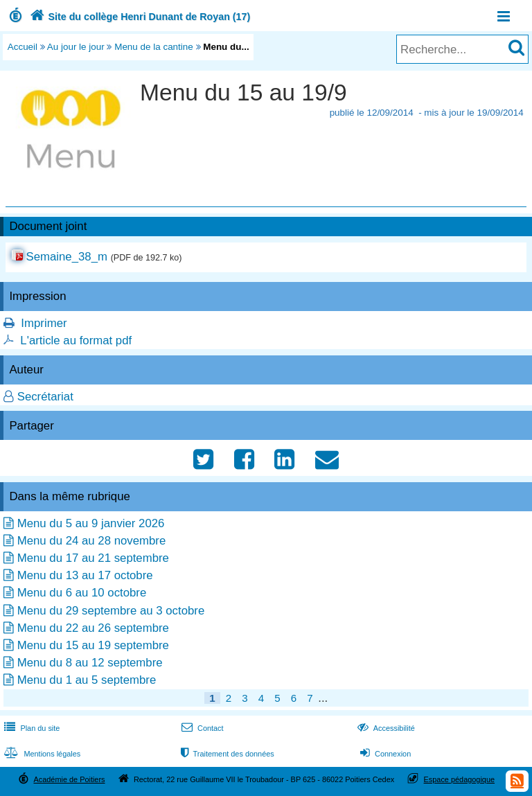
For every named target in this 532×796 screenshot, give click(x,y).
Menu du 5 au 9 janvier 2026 (91, 523)
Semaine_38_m (66, 257)
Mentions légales (41, 754)
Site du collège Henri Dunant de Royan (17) (139, 17)
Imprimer (44, 323)
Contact (201, 728)
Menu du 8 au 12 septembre (90, 663)
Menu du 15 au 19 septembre (93, 645)
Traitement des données (226, 754)
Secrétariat (45, 397)
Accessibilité (385, 728)
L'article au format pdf (76, 340)
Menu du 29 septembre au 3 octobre (111, 611)
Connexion (384, 754)
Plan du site (30, 728)
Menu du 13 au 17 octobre (85, 575)
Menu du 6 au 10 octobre (82, 593)
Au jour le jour (76, 47)
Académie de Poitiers (69, 779)
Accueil (23, 47)
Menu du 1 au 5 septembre (87, 680)
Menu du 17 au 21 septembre (93, 558)
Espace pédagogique (460, 779)
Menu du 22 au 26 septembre (93, 628)
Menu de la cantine (154, 47)
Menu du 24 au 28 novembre (92, 541)
